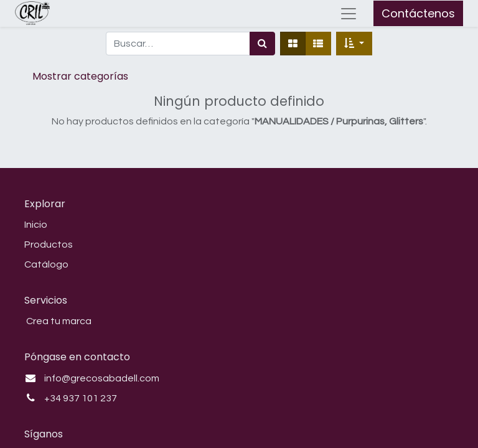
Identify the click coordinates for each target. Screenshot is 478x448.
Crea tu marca (58, 321)
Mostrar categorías (80, 76)
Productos (49, 245)
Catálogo (46, 264)
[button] (354, 44)
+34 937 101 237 (81, 398)
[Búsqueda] (262, 44)
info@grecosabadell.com (102, 378)
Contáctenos (418, 13)
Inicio (36, 225)
